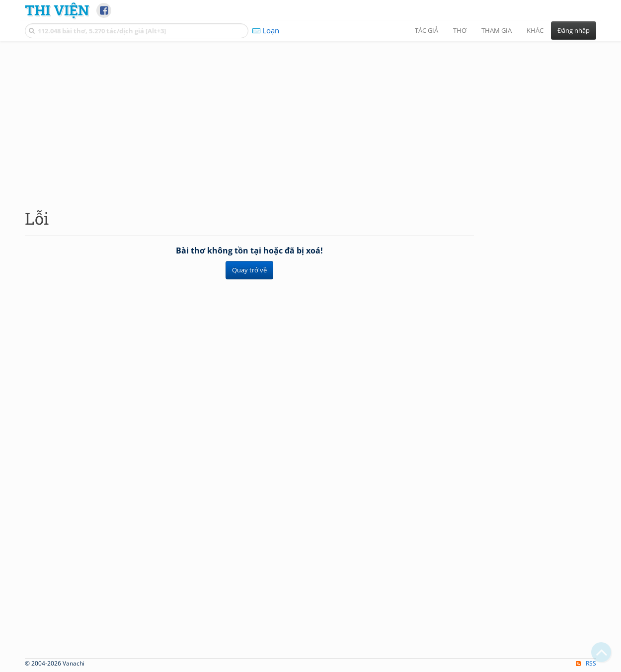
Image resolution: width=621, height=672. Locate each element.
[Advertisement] (310, 117)
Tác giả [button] (427, 30)
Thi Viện (57, 10)
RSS (586, 663)
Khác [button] (535, 30)
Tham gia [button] (497, 30)
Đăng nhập (574, 30)
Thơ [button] (460, 30)
